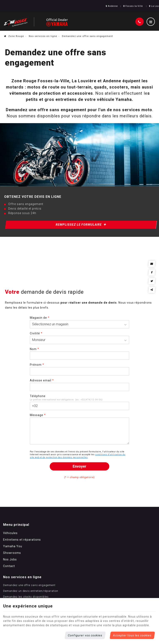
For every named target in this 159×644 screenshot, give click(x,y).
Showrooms (12, 567)
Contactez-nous (67, 573)
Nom (34, 356)
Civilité (36, 341)
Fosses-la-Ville (123, 7)
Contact (9, 581)
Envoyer (79, 474)
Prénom (37, 372)
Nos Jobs (10, 574)
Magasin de (40, 325)
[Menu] (151, 24)
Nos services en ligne (43, 39)
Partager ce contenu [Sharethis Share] (153, 288)
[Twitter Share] (153, 279)
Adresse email (42, 388)
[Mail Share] (153, 263)
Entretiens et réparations (22, 554)
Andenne (101, 7)
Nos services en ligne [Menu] (75, 539)
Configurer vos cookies (85, 635)
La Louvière (147, 7)
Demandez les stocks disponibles (79, 567)
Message (38, 422)
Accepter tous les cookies (132, 635)
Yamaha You (13, 561)
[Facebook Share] (153, 271)
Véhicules (10, 548)
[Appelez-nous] (140, 24)
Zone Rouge (14, 39)
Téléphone (38, 403)
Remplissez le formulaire (81, 227)
